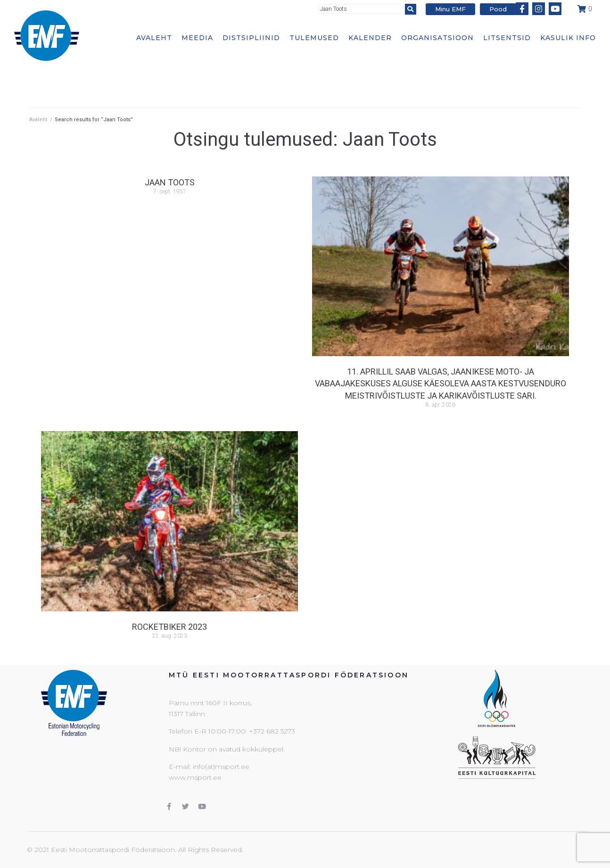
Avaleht (38, 120)
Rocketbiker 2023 (169, 627)
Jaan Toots (170, 182)
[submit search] (411, 9)
